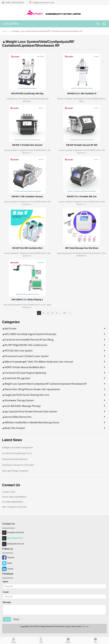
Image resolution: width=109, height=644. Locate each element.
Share (14, 640)
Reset (16, 619)
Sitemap (85, 626)
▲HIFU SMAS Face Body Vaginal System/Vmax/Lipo (29, 334)
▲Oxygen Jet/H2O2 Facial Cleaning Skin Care (26, 395)
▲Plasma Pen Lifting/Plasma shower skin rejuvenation (31, 389)
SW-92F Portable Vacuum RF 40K (82, 145)
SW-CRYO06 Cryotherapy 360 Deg (27, 93)
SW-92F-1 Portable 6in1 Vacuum (27, 145)
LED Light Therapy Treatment (15, 471)
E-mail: (6, 592)
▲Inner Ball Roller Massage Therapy (21, 406)
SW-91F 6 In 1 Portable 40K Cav (82, 197)
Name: (6, 582)
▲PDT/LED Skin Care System (17, 351)
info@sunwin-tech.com (43, 2)
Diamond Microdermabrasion (15, 459)
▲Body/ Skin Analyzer (14, 428)
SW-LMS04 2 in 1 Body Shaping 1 (27, 300)
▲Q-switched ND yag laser (16, 378)
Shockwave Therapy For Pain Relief (18, 465)
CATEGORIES (10, 24)
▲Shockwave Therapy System (18, 400)
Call (41, 640)
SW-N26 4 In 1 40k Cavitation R (82, 93)
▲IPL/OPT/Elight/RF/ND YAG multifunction (25, 345)
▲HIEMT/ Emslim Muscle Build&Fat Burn (24, 367)
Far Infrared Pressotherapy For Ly (17, 453)
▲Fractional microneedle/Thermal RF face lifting (28, 340)
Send (7, 619)
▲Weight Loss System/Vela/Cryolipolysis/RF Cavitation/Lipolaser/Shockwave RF (44, 384)
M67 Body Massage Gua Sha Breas (82, 248)
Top (95, 640)
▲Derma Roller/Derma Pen (17, 417)
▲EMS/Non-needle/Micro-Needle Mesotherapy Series (31, 422)
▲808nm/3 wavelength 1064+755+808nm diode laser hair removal (37, 362)
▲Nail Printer (9, 329)
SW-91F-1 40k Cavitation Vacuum (27, 197)
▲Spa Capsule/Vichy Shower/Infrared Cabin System (30, 411)
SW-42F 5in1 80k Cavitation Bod (27, 248)
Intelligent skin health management (17, 447)
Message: (7, 602)
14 (64, 313)
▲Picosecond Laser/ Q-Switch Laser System (25, 356)
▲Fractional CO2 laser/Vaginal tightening (24, 373)
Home (5, 31)
